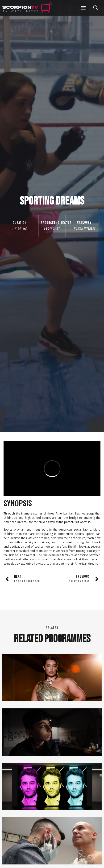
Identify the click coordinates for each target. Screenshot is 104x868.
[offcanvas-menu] (96, 8)
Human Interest (84, 228)
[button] (83, 8)
